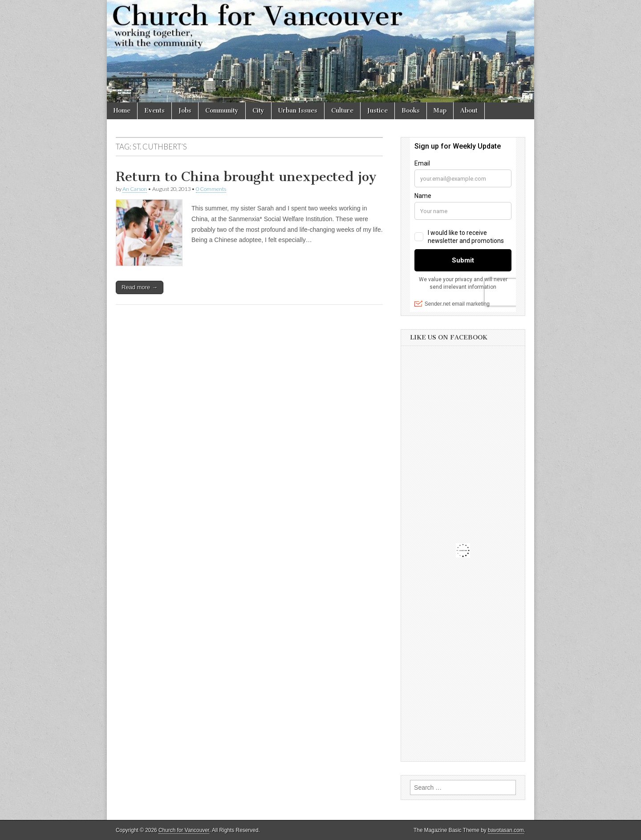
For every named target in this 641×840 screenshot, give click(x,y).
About (469, 111)
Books (411, 111)
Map (440, 111)
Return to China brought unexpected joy (246, 177)
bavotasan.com (506, 830)
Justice (377, 111)
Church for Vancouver (184, 830)
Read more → (140, 287)
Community (222, 111)
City (258, 111)
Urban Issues (298, 111)
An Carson (135, 189)
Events (154, 111)
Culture (342, 111)
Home (122, 111)
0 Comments (211, 189)
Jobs (185, 111)
